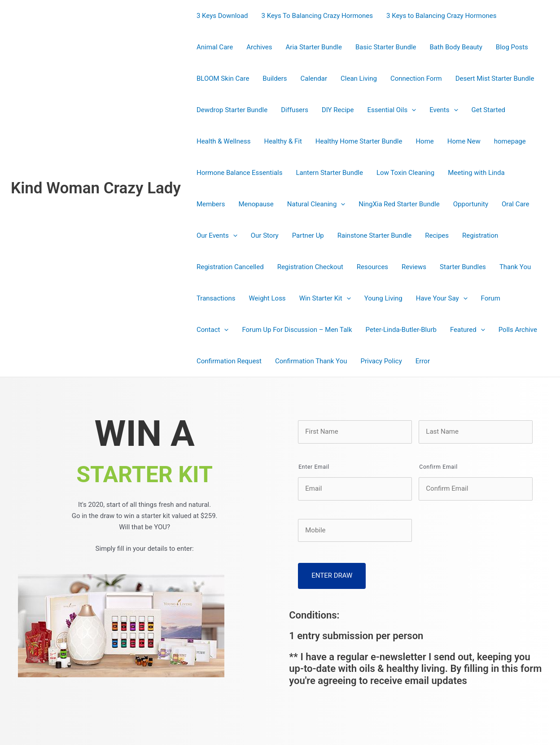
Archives (259, 47)
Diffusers (295, 110)
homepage (510, 141)
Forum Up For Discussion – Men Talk (297, 330)
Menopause (256, 204)
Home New (464, 141)
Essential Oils (392, 110)
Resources (372, 267)
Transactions (216, 298)
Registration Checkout (310, 267)
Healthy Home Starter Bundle (359, 141)
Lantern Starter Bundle (329, 173)
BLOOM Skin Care (223, 78)
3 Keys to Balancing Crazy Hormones (441, 16)
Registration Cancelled (230, 267)
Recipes (437, 235)
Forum (491, 298)
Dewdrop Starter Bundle (232, 110)
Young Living (383, 298)
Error (423, 361)
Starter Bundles (463, 267)
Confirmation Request (229, 361)
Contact (212, 330)
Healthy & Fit (283, 141)
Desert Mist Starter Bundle (495, 78)
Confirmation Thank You (311, 361)
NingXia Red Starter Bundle (399, 204)
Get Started (489, 110)
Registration (480, 235)
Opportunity (471, 204)
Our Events (217, 235)
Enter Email (314, 467)
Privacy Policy (381, 361)
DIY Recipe (338, 110)
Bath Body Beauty (456, 47)
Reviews (414, 267)
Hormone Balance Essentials (239, 173)
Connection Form (416, 78)
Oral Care (515, 204)
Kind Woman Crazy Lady (96, 188)
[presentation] (412, 110)
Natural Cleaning (316, 204)
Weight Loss (267, 298)
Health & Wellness (223, 141)
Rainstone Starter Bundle (374, 235)
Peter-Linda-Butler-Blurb (401, 330)
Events (444, 110)
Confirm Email (438, 467)
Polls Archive (518, 330)
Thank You (515, 267)
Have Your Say (442, 298)
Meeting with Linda (476, 173)
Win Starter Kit (325, 298)
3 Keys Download (222, 16)
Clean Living (359, 78)
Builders (275, 78)
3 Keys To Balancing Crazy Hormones (317, 16)
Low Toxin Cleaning (405, 173)
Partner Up (308, 235)
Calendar (314, 78)
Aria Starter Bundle (314, 47)
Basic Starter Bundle (386, 47)
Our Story (265, 235)
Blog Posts (512, 47)
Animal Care (215, 47)
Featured (468, 330)
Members (211, 204)
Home (424, 141)
